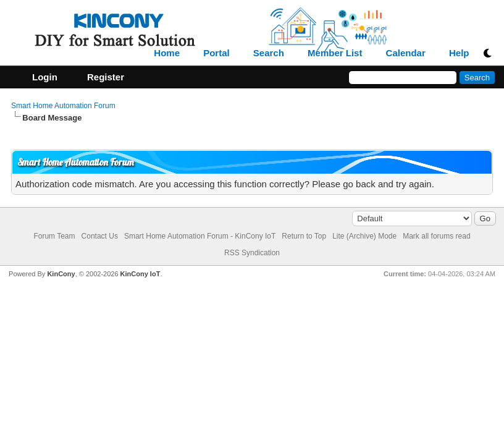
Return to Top (304, 236)
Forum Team (54, 236)
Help (459, 53)
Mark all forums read (436, 236)
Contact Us (100, 236)
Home (167, 53)
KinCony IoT (141, 274)
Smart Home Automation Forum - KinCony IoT (200, 236)
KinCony (61, 274)
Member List (335, 53)
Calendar (406, 53)
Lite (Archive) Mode (364, 236)
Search (269, 53)
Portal (216, 53)
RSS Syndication (252, 253)
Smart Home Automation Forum (63, 106)
